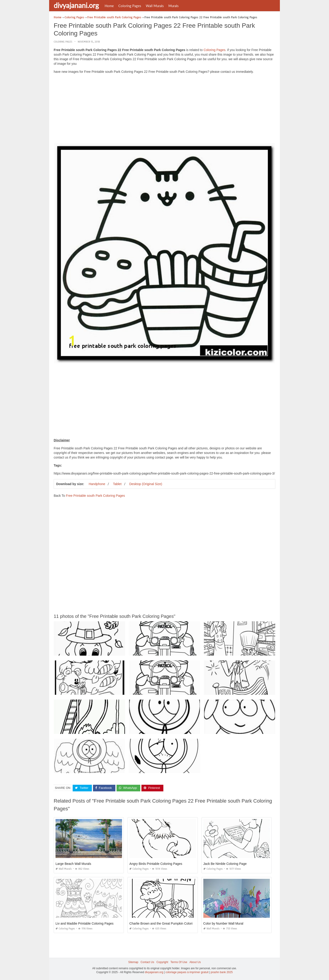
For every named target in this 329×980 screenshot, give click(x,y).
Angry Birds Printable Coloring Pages (156, 864)
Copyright (162, 962)
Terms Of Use (179, 962)
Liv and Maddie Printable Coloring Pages (85, 923)
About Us (195, 962)
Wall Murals (155, 6)
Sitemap (133, 962)
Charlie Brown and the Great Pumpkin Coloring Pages (168, 923)
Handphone (97, 484)
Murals (174, 6)
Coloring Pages (130, 6)
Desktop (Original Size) (146, 484)
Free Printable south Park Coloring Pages (95, 496)
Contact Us (147, 962)
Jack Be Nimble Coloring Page (225, 864)
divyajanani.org (76, 5)
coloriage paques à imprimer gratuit (187, 972)
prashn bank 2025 (222, 972)
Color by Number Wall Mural (223, 923)
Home (109, 6)
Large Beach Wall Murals (73, 864)
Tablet (117, 484)
